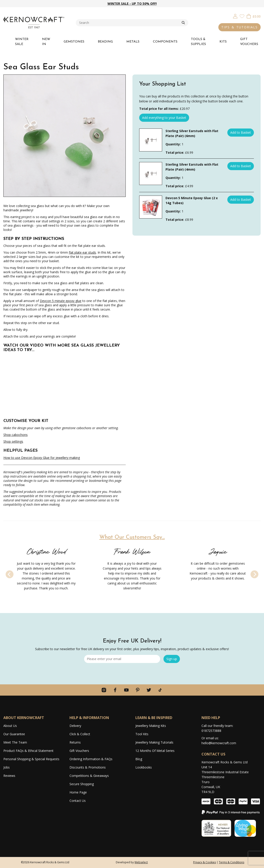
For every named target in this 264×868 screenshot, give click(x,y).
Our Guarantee (14, 734)
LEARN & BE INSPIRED (154, 718)
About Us (10, 726)
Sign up (172, 659)
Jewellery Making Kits (151, 726)
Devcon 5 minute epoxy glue (61, 301)
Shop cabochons (16, 435)
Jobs (7, 767)
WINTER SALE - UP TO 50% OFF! (132, 3)
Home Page (78, 792)
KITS (223, 42)
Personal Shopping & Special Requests (31, 759)
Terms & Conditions (232, 862)
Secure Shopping (82, 784)
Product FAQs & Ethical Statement (28, 751)
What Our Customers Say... (132, 537)
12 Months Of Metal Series (155, 751)
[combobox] (129, 23)
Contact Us (78, 801)
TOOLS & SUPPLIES (198, 42)
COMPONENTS (165, 42)
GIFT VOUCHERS (249, 42)
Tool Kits (142, 734)
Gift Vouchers (79, 751)
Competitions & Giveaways (89, 776)
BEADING (105, 42)
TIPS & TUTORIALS (239, 27)
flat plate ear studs (82, 252)
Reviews (9, 776)
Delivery (75, 726)
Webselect (141, 862)
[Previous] (10, 574)
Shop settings (13, 441)
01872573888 (211, 731)
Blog (139, 759)
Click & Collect (80, 734)
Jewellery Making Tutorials (154, 742)
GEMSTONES (74, 42)
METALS (133, 42)
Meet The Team (15, 742)
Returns (75, 742)
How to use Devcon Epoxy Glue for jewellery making (42, 458)
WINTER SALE (22, 42)
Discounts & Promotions (88, 767)
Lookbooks (144, 767)
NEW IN (46, 42)
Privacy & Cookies (205, 862)
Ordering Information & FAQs (91, 759)
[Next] (254, 574)
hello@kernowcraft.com (219, 743)
